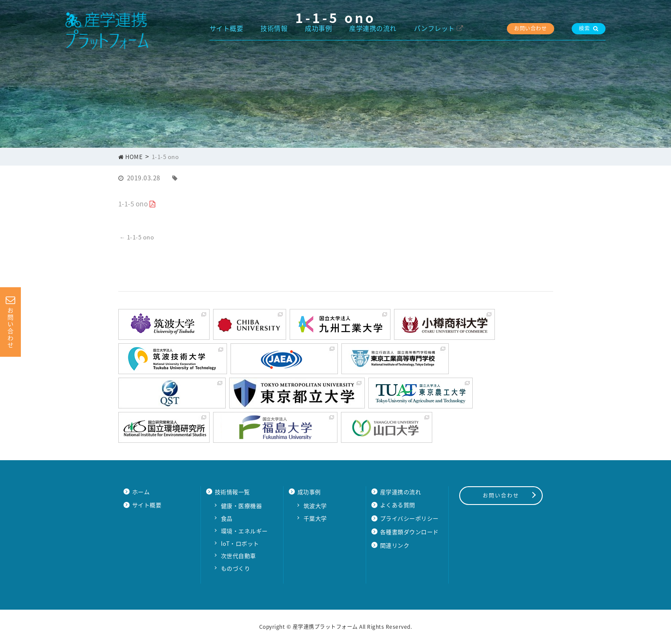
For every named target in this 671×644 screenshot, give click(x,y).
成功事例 (318, 28)
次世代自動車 (239, 556)
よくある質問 (398, 505)
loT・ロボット (240, 543)
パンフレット (434, 28)
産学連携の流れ (373, 28)
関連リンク (395, 545)
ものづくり (236, 568)
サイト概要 (227, 28)
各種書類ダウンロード (409, 532)
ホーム (141, 492)
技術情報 (274, 28)
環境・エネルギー (244, 531)
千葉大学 (315, 518)
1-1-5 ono (133, 204)
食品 (227, 518)
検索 (589, 28)
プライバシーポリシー (409, 518)
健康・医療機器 (242, 506)
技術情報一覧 (232, 492)
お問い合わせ (530, 28)
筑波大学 (315, 506)
